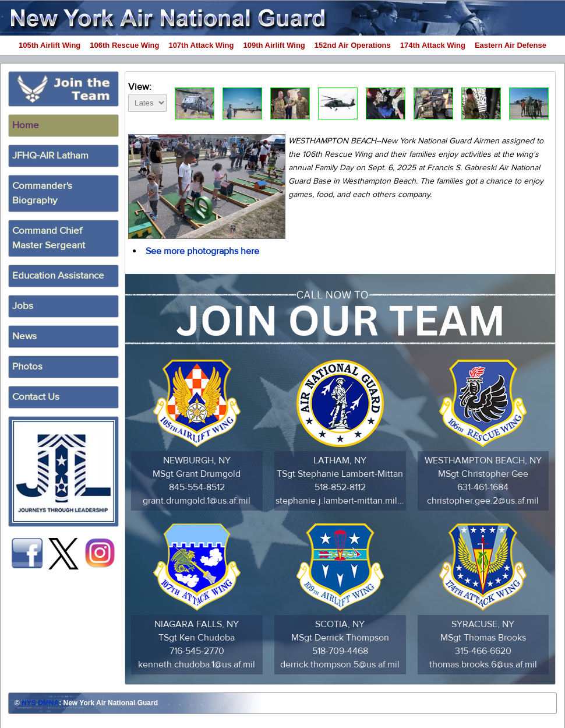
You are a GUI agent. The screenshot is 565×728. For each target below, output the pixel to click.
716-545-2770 (197, 651)
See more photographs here (202, 251)
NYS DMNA (40, 703)
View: (147, 95)
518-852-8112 (340, 487)
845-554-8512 (197, 487)
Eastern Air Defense (511, 45)
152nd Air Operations (353, 45)
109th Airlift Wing (274, 45)
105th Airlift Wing (50, 45)
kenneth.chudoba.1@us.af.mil (197, 664)
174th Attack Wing (433, 45)
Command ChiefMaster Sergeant (49, 238)
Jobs (23, 306)
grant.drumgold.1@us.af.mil (197, 501)
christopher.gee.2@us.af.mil (483, 501)
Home (26, 125)
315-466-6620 (483, 651)
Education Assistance (58, 276)
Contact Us (36, 397)
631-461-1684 (483, 487)
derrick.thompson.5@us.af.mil (340, 664)
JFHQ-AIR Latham (50, 156)
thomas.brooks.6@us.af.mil (483, 664)
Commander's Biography (42, 193)
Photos (27, 367)
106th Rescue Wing (124, 45)
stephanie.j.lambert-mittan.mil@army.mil (340, 501)
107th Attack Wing (201, 45)
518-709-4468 (340, 651)
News (24, 336)
